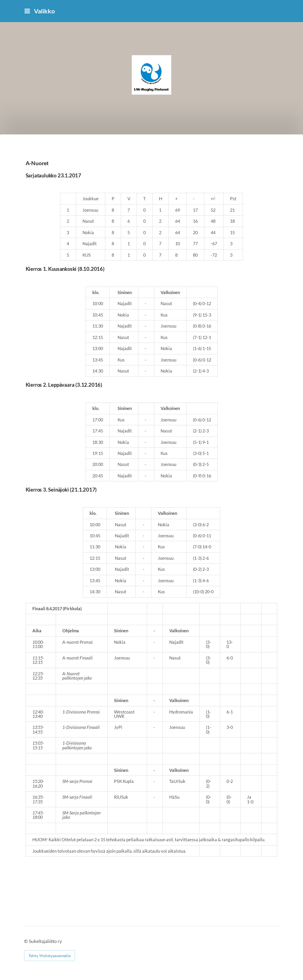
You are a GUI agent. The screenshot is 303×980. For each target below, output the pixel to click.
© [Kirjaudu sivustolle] (26, 941)
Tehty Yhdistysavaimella (50, 956)
